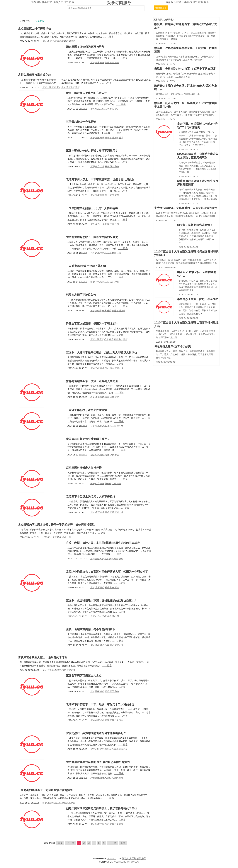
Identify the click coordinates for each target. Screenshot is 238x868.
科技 (190, 2)
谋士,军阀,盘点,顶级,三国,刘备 (105, 691)
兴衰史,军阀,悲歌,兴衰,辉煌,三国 (106, 253)
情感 (55, 2)
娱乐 (173, 2)
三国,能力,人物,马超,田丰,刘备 (105, 166)
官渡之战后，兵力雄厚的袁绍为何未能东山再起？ (96, 733)
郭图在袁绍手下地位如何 (81, 295)
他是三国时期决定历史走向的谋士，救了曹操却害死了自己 (102, 808)
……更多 (109, 37)
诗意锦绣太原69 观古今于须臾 (173, 346)
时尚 (50, 2)
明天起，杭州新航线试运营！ (195, 225)
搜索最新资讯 (161, 8)
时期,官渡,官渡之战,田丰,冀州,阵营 (107, 778)
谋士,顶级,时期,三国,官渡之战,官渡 (59, 803)
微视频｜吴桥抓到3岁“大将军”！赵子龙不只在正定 (185, 69)
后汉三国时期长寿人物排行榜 (84, 468)
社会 (44, 2)
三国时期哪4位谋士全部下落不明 (86, 266)
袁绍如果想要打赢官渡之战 (34, 75)
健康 (71, 2)
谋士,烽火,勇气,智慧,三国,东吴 (105, 63)
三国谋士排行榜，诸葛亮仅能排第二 (88, 410)
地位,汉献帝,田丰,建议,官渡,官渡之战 (108, 311)
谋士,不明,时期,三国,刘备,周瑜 (105, 282)
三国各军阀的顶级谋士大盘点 (84, 676)
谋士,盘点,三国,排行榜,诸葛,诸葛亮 (59, 41)
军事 (184, 2)
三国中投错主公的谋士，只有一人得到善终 (92, 208)
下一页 (112, 843)
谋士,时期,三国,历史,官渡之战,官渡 (107, 824)
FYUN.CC (111, 859)
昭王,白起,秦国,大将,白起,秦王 (105, 455)
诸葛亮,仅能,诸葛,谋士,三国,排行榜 (107, 426)
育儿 (206, 2)
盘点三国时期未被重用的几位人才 (87, 93)
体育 (168, 2)
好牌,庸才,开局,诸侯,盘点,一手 (57, 537)
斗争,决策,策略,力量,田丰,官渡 (105, 397)
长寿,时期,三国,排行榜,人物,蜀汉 (106, 484)
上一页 (71, 843)
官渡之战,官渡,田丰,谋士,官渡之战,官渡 (61, 87)
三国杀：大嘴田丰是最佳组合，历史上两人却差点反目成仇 (102, 352)
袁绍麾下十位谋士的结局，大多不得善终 (91, 497)
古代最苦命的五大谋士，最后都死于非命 (43, 657)
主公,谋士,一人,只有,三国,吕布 (105, 224)
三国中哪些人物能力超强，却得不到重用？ (92, 151)
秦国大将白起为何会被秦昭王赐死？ (88, 439)
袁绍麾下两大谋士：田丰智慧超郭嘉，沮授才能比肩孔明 (100, 179)
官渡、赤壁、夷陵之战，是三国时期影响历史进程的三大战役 (103, 543)
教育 (201, 2)
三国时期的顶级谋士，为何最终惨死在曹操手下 (47, 790)
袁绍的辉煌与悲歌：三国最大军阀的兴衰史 (92, 237)
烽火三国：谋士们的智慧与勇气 (85, 47)
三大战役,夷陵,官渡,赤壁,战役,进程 (107, 559)
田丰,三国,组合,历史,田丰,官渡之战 (107, 368)
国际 (39, 2)
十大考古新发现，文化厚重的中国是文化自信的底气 (186, 208)
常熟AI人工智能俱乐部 (134, 859)
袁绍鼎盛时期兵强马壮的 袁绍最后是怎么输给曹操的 (98, 762)
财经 (179, 2)
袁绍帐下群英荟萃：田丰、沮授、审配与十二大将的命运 (100, 704)
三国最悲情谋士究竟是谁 (81, 122)
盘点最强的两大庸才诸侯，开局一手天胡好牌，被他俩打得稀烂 (56, 525)
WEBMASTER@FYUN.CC (126, 862)
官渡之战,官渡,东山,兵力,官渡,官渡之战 (109, 749)
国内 (33, 2)
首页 (60, 843)
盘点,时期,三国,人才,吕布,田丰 (105, 109)
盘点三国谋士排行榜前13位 (35, 29)
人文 (61, 2)
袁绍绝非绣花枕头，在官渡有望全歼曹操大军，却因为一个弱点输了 (107, 572)
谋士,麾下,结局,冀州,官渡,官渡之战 (107, 512)
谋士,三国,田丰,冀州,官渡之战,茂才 (107, 138)
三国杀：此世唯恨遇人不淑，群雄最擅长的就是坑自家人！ (102, 601)
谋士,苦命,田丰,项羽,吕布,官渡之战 (59, 670)
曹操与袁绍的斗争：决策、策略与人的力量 (92, 381)
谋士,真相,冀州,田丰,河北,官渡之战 (107, 645)
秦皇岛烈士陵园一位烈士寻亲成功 (198, 299)
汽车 (66, 2)
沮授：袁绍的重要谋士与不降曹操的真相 (91, 629)
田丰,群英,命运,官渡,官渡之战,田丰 (107, 720)
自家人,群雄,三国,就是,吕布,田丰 (106, 616)
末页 (123, 843)
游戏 (195, 2)
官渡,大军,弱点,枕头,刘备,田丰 (105, 587)
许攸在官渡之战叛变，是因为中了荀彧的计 (92, 324)
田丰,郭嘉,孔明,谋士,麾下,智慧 (105, 195)
